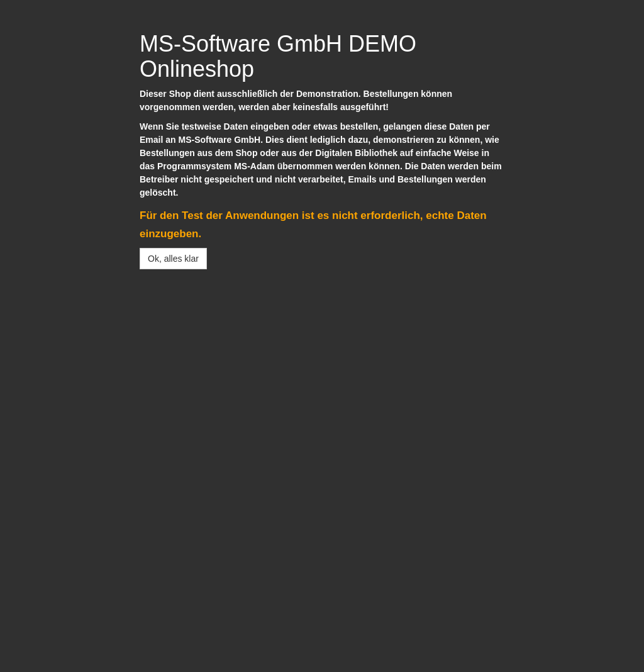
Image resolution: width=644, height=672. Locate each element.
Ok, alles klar (173, 259)
